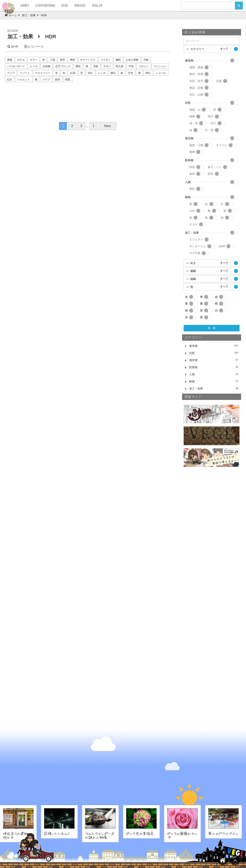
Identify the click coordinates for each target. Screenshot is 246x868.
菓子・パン (215, 167)
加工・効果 (20, 37)
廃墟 (10, 60)
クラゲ (194, 224)
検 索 (212, 328)
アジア (11, 73)
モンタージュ (198, 246)
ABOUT (25, 6)
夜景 (63, 60)
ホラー (34, 60)
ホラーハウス (88, 60)
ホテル (21, 60)
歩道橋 (46, 66)
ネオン (107, 66)
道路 (96, 66)
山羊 (192, 211)
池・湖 (194, 123)
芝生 (131, 73)
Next (107, 126)
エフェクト (196, 239)
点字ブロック (63, 66)
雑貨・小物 (196, 145)
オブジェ (222, 145)
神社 (148, 73)
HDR (222, 246)
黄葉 (68, 79)
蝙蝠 (118, 60)
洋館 (146, 60)
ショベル (161, 73)
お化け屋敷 (132, 60)
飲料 (210, 174)
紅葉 (73, 73)
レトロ (34, 66)
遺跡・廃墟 (196, 67)
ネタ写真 (195, 253)
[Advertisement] (212, 537)
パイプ (46, 79)
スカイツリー (43, 73)
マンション (160, 66)
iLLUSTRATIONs (45, 6)
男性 (192, 189)
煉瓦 (113, 73)
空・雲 (209, 130)
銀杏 (58, 79)
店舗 (219, 81)
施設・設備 (196, 88)
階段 (78, 66)
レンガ (102, 73)
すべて (224, 49)
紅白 (10, 79)
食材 (192, 174)
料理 (192, 167)
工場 (52, 60)
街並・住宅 (196, 81)
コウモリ (106, 60)
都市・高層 (196, 74)
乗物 (192, 152)
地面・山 (195, 110)
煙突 (73, 60)
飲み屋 (120, 66)
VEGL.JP (97, 6)
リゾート (25, 73)
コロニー (144, 66)
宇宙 (131, 66)
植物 (192, 116)
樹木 (210, 116)
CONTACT (80, 6)
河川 (213, 123)
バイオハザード (16, 66)
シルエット (24, 79)
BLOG (65, 6)
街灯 (90, 73)
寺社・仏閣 (196, 95)
